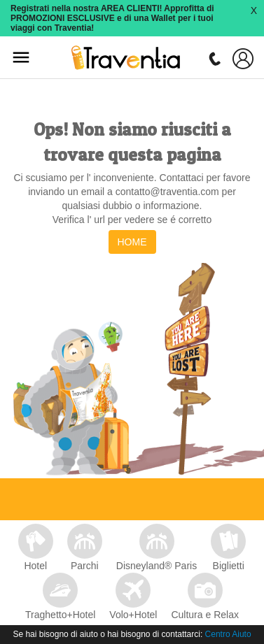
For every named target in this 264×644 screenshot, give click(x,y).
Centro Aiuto (228, 634)
